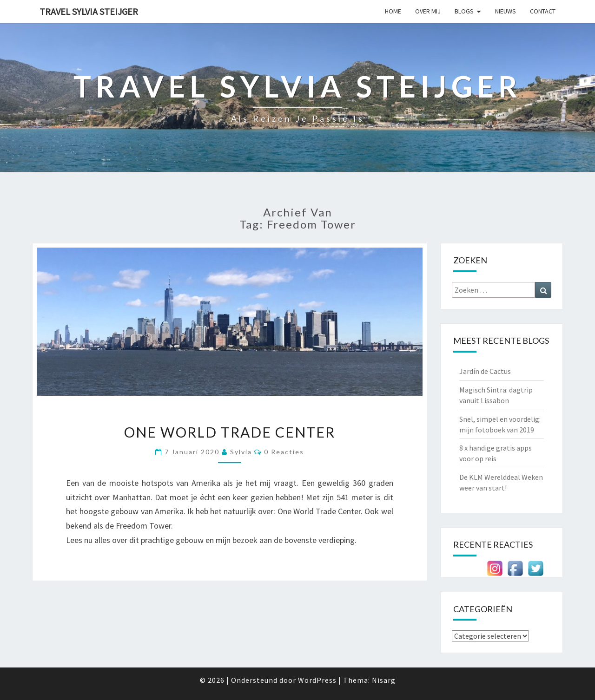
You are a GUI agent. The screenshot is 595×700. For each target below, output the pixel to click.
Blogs (464, 11)
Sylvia (241, 452)
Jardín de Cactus (485, 371)
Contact (543, 11)
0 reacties (284, 452)
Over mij (428, 11)
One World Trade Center (230, 432)
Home (393, 11)
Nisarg (384, 680)
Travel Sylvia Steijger (89, 11)
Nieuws (506, 11)
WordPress (317, 680)
